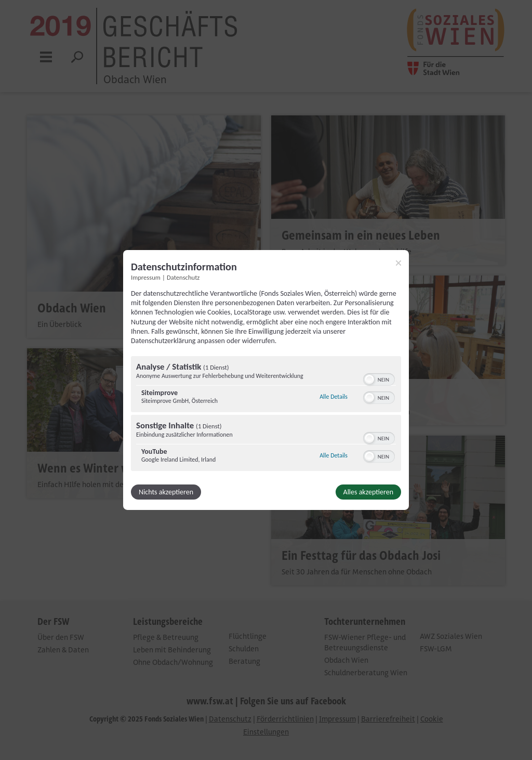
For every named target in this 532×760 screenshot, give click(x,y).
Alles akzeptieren (368, 492)
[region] (266, 415)
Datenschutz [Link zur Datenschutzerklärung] (183, 277)
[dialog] (266, 380)
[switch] (379, 378)
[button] (369, 379)
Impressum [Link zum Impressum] (146, 277)
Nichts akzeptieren (166, 492)
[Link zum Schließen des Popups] (398, 263)
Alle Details (334, 397)
